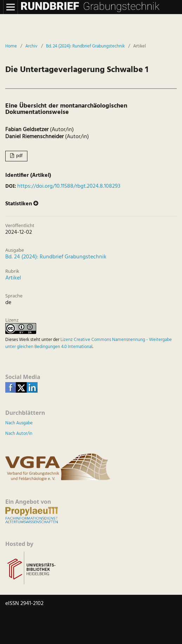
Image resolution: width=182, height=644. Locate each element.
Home (11, 46)
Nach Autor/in (19, 434)
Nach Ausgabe (19, 423)
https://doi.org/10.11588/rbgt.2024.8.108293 (69, 186)
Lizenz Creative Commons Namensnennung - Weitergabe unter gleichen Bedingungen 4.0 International (89, 343)
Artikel (13, 278)
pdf (19, 156)
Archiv (31, 46)
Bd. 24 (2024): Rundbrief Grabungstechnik (85, 46)
